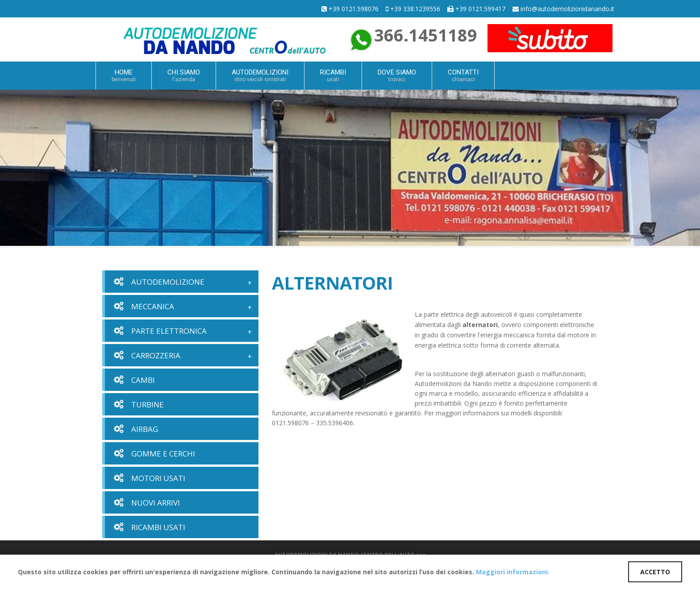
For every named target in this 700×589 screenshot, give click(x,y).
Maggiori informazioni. (513, 572)
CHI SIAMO (184, 75)
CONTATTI (463, 75)
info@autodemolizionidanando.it (567, 9)
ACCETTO (655, 572)
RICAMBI (333, 75)
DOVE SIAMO (397, 75)
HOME (124, 75)
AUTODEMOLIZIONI (260, 75)
